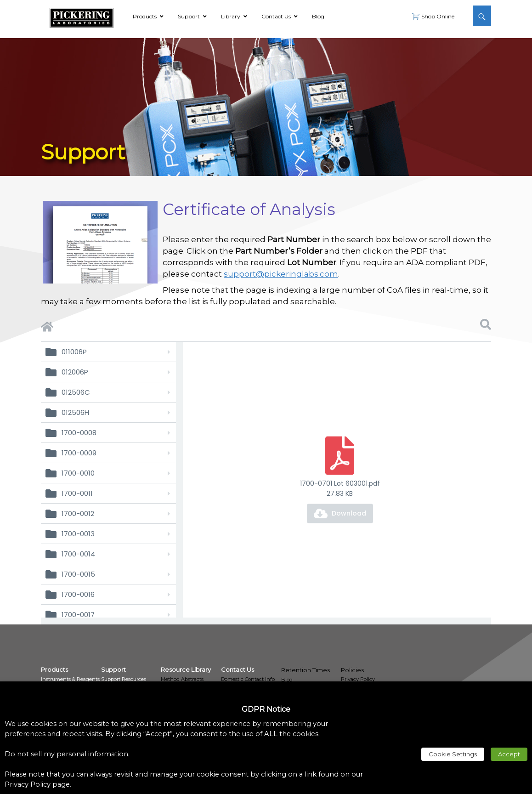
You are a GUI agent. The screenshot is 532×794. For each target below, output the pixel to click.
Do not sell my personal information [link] (66, 754)
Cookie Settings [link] (453, 754)
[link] (82, 16)
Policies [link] (352, 670)
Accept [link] (509, 754)
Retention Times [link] (306, 670)
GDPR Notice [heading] (266, 709)
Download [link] (349, 513)
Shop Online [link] (437, 16)
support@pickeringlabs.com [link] (281, 274)
